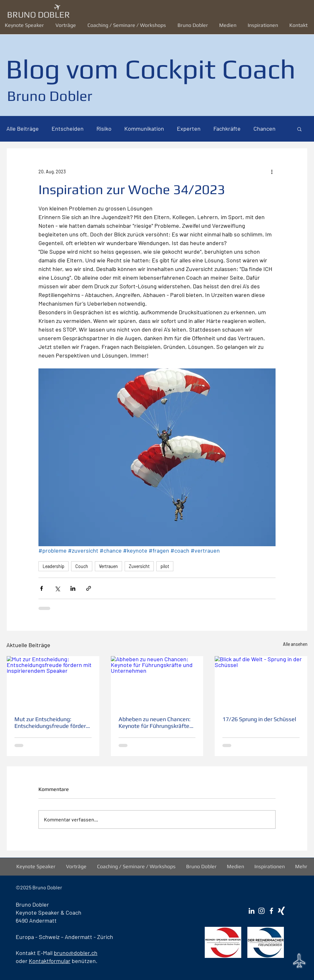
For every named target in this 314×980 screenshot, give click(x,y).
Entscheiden (68, 128)
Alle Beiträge (23, 128)
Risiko (104, 128)
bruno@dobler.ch (76, 953)
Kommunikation (144, 128)
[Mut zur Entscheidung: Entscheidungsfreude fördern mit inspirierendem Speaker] (53, 682)
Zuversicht (139, 566)
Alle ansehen (295, 644)
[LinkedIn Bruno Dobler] (252, 911)
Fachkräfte (227, 128)
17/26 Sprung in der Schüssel (259, 719)
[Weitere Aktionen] (272, 171)
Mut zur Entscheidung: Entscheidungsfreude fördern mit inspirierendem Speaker (52, 722)
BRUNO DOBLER (38, 15)
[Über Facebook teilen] (41, 588)
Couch (82, 566)
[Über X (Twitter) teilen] (57, 588)
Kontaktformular (50, 961)
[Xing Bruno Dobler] (281, 911)
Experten (189, 128)
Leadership (54, 566)
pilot (165, 566)
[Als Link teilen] (89, 588)
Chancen (264, 128)
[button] (67, 25)
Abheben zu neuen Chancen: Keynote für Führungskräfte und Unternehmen (155, 722)
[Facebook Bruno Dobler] (271, 911)
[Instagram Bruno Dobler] (261, 911)
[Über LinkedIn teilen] (73, 588)
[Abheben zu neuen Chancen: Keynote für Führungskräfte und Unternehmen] (157, 682)
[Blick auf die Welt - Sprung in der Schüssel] (261, 682)
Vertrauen (108, 566)
